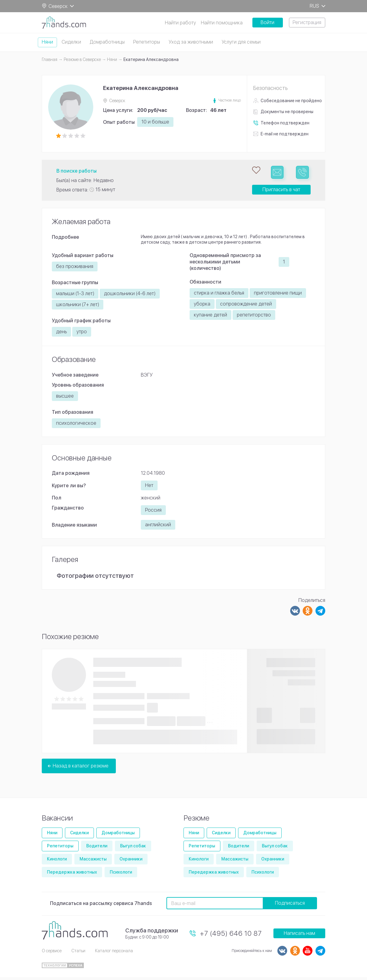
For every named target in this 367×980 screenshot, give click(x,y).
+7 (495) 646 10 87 (231, 936)
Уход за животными (191, 42)
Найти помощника (222, 23)
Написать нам (299, 936)
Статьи (78, 953)
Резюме (196, 820)
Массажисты (93, 861)
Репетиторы (147, 42)
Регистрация (307, 22)
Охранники (131, 861)
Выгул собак (133, 849)
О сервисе (52, 953)
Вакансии (57, 820)
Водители (97, 849)
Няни (47, 42)
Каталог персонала (114, 953)
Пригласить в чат (281, 192)
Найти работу (180, 23)
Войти (267, 22)
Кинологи (57, 861)
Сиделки (71, 42)
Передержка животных (72, 874)
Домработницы (107, 42)
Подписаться (290, 906)
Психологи (121, 874)
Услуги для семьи (241, 42)
